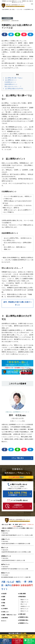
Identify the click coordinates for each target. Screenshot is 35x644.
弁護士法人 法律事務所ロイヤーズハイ (17, 412)
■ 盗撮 (3, 601)
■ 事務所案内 (22, 598)
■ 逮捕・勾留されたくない (9, 617)
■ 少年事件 (5, 610)
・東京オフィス (24, 612)
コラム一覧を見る (18, 458)
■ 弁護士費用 (22, 594)
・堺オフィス (24, 605)
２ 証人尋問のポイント (10, 80)
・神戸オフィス (24, 610)
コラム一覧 (19, 9)
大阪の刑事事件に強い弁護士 (8, 9)
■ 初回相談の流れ (24, 621)
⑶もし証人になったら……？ (14, 86)
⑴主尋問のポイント (11, 82)
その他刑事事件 (7, 18)
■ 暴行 (3, 607)
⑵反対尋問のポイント (12, 84)
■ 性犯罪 (4, 594)
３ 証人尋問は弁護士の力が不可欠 (14, 89)
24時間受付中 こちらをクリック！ (15, 507)
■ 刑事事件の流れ (24, 618)
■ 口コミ (4, 625)
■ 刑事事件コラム (24, 625)
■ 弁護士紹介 (22, 615)
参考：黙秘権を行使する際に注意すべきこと (18, 303)
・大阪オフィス (24, 603)
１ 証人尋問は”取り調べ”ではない (13, 78)
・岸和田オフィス (25, 608)
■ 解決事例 (5, 622)
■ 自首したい (5, 613)
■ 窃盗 (3, 604)
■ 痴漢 (3, 598)
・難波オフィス (24, 601)
